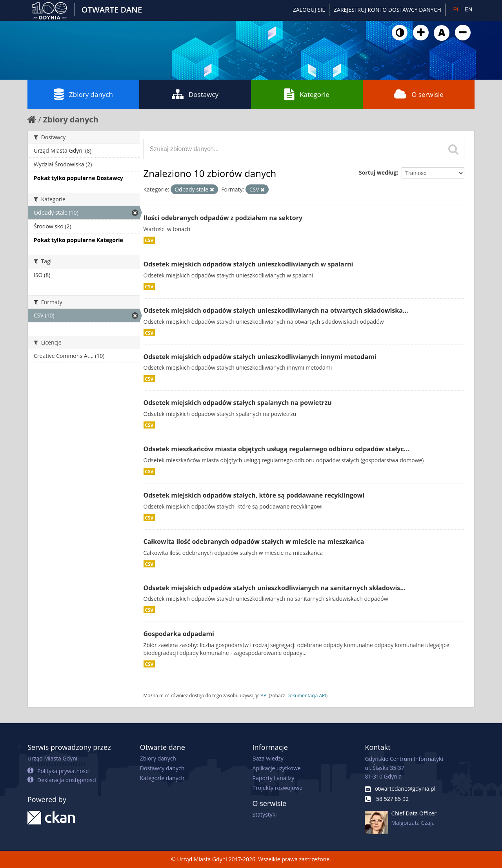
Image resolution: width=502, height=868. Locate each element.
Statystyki (265, 814)
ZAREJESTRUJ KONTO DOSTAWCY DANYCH (387, 10)
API (264, 695)
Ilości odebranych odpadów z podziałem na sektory (223, 218)
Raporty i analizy (274, 778)
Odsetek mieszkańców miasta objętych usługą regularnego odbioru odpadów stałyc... (276, 449)
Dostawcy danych (162, 768)
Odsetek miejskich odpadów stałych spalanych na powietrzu (238, 403)
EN (468, 9)
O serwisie (419, 94)
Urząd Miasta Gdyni (52, 758)
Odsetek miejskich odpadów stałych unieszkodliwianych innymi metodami (260, 357)
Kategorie (307, 94)
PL (456, 9)
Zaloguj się (309, 10)
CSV (149, 240)
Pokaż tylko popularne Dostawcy (78, 178)
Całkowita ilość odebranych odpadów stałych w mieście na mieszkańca (254, 542)
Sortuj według (378, 172)
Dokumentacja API (306, 695)
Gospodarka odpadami (179, 634)
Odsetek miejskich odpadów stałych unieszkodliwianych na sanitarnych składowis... (275, 588)
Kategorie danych (162, 778)
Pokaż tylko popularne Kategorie (78, 240)
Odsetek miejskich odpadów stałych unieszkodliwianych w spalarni (248, 264)
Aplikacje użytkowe (277, 768)
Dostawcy (195, 94)
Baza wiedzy (268, 758)
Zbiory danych (83, 94)
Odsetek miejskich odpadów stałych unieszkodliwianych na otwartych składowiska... (276, 310)
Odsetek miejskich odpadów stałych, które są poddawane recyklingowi (254, 495)
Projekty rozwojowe (278, 788)
